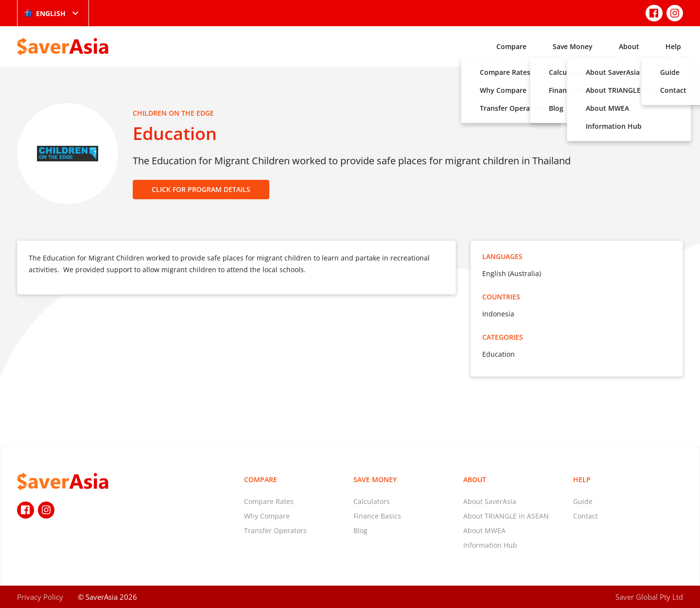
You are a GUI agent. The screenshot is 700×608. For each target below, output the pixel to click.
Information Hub (490, 545)
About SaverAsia (490, 501)
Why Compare (267, 516)
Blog (360, 530)
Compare (511, 46)
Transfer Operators (275, 530)
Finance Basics (377, 516)
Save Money (573, 46)
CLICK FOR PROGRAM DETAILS (201, 189)
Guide (583, 501)
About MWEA (484, 530)
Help (673, 46)
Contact (586, 516)
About (629, 46)
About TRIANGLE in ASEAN (506, 516)
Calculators (372, 501)
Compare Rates (269, 501)
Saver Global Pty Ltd (649, 597)
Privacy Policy (40, 597)
